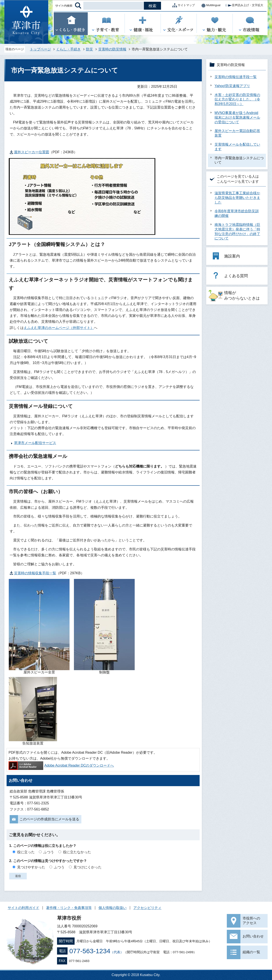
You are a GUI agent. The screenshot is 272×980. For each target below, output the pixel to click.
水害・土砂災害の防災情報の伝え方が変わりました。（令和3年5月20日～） (237, 99)
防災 (89, 49)
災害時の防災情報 (112, 49)
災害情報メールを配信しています (237, 147)
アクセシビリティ (147, 908)
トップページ (40, 49)
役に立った (26, 852)
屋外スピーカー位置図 (32, 152)
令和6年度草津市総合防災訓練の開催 (237, 213)
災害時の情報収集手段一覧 (35, 573)
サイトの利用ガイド (23, 908)
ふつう (49, 852)
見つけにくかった (88, 867)
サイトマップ (183, 5)
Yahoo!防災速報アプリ (232, 86)
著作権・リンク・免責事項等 (69, 908)
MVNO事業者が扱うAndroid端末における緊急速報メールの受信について (237, 117)
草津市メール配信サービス (35, 443)
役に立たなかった (77, 852)
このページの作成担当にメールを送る (49, 819)
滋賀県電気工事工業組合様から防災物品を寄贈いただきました (237, 198)
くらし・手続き (68, 49)
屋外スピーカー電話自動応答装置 (237, 133)
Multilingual (210, 5)
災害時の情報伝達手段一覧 (236, 77)
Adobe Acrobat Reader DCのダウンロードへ (61, 765)
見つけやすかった (31, 867)
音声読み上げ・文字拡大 (244, 5)
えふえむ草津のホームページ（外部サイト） (59, 328)
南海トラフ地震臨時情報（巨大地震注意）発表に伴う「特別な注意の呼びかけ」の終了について (237, 231)
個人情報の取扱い (113, 908)
